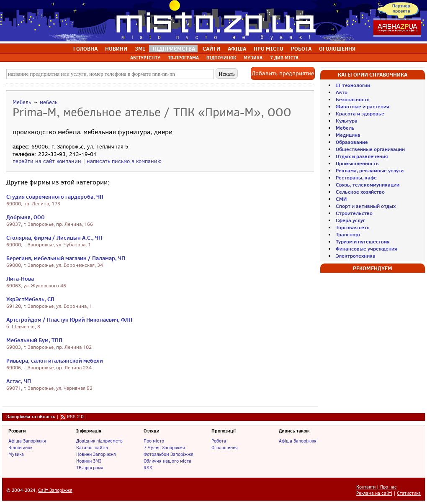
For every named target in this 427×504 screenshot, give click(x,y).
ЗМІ (140, 49)
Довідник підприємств (99, 441)
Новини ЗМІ (89, 461)
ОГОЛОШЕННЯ (337, 49)
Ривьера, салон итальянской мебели (55, 361)
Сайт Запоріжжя (55, 490)
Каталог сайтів (92, 448)
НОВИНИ (116, 49)
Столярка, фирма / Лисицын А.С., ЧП (54, 238)
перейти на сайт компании (47, 161)
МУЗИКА (253, 58)
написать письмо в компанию (124, 161)
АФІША (237, 49)
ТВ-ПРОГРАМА (183, 58)
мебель (49, 102)
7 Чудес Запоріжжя (164, 448)
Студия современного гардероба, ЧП (55, 197)
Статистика (409, 493)
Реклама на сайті (374, 493)
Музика (16, 454)
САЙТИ (211, 49)
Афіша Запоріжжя (27, 441)
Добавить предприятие (283, 73)
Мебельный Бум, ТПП (34, 340)
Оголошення (225, 448)
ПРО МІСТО (269, 49)
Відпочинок (20, 448)
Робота (219, 441)
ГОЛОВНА (85, 49)
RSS (148, 468)
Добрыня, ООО (26, 217)
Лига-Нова (20, 279)
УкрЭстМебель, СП (30, 299)
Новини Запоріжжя (96, 454)
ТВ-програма (90, 468)
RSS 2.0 (75, 417)
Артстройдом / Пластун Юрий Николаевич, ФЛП (69, 320)
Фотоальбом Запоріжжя (168, 454)
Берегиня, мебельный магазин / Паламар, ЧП (66, 258)
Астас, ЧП (19, 381)
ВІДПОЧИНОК (221, 58)
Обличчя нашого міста (167, 461)
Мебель (22, 102)
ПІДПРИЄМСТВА (174, 49)
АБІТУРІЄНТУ (145, 58)
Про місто (154, 441)
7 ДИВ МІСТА (284, 58)
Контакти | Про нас (377, 487)
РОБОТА (301, 49)
